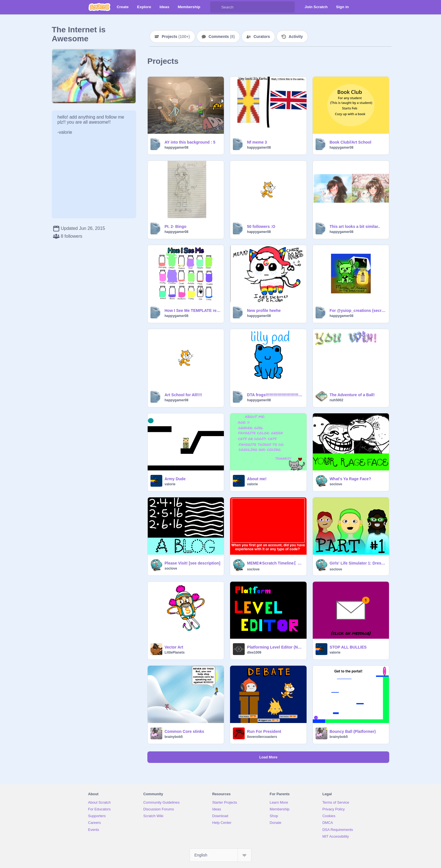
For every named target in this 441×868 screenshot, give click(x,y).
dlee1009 (254, 652)
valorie (170, 484)
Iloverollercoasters (262, 737)
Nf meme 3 (257, 142)
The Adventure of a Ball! (352, 395)
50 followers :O (261, 226)
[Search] (216, 7)
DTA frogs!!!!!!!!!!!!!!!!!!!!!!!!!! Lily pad (275, 395)
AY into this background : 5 (190, 142)
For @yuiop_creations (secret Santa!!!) (358, 311)
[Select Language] (220, 855)
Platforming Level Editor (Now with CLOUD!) (275, 647)
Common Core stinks (184, 731)
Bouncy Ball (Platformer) (353, 731)
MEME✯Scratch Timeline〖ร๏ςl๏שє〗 (275, 563)
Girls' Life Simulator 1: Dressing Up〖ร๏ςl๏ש (358, 563)
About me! (257, 479)
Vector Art (174, 647)
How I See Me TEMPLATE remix (193, 311)
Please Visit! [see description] (192, 563)
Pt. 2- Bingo (175, 226)
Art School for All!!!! (183, 395)
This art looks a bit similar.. (355, 226)
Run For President (264, 731)
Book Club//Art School (351, 142)
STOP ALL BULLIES (348, 647)
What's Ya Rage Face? (350, 479)
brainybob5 (174, 737)
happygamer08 (176, 148)
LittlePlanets (175, 652)
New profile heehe (264, 311)
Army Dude (175, 479)
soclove (336, 484)
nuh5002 (337, 400)
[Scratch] (99, 7)
